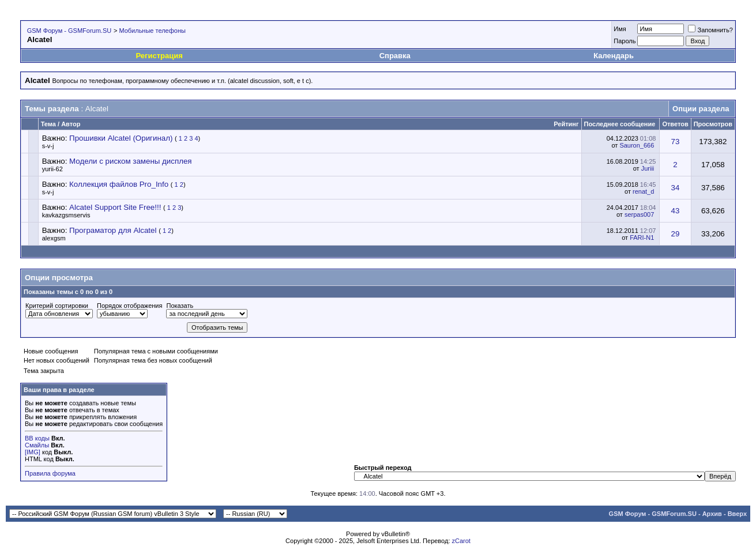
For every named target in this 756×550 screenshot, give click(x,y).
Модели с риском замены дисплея (130, 161)
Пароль (625, 41)
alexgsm (54, 238)
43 (676, 211)
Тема (48, 124)
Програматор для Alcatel (113, 230)
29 (676, 234)
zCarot (461, 541)
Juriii (648, 168)
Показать (180, 306)
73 (676, 142)
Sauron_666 (637, 145)
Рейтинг (566, 124)
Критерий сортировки (57, 306)
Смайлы (37, 445)
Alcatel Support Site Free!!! (115, 207)
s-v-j (48, 146)
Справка (395, 56)
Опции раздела (701, 109)
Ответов (675, 124)
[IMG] (33, 452)
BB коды (37, 438)
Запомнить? (710, 30)
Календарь (614, 56)
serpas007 (639, 214)
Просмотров (713, 124)
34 (676, 188)
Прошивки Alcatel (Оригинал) (121, 138)
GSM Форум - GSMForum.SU (69, 31)
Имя (620, 29)
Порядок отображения (129, 306)
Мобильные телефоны (152, 31)
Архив (712, 514)
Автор (71, 124)
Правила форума (50, 473)
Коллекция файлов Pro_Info (119, 184)
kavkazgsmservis (66, 215)
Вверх (737, 514)
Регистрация (159, 56)
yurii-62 (52, 169)
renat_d (643, 191)
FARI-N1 (642, 238)
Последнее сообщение (620, 124)
